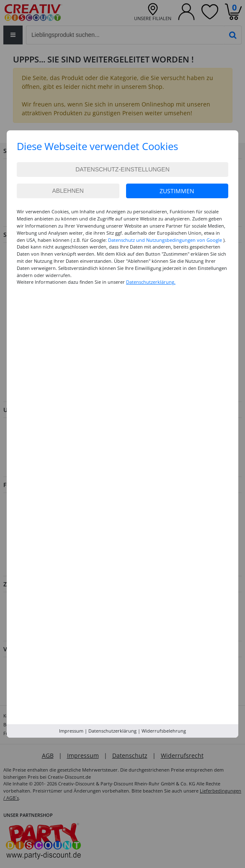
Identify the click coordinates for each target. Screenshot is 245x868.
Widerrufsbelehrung (164, 731)
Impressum (71, 731)
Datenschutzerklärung (112, 731)
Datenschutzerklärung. (151, 282)
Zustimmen (177, 191)
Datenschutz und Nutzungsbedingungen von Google (165, 240)
